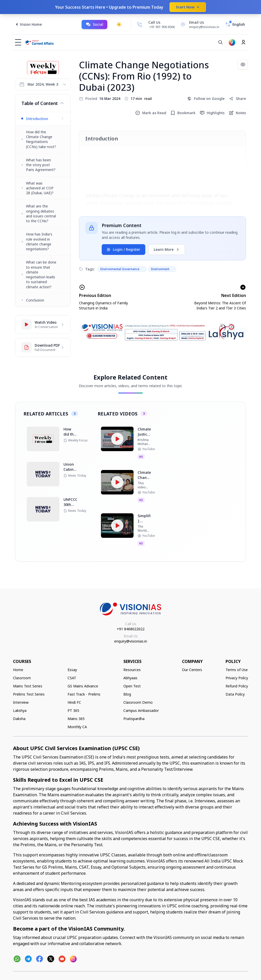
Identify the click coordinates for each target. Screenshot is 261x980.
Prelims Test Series (29, 694)
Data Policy (235, 694)
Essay (72, 670)
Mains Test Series (28, 686)
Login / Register (123, 249)
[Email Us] (199, 24)
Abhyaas (130, 678)
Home (18, 670)
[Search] (220, 42)
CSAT (72, 678)
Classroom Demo (138, 702)
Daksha (19, 719)
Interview (21, 702)
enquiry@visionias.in (131, 641)
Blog (127, 694)
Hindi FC (74, 702)
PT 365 (73, 710)
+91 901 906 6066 (162, 27)
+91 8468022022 (131, 629)
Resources (132, 670)
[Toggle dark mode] (119, 24)
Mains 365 (76, 719)
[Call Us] (140, 24)
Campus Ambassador (141, 710)
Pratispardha (134, 719)
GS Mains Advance (83, 686)
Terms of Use (237, 670)
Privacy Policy (237, 678)
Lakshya (20, 710)
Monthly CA (77, 727)
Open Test (132, 686)
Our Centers (192, 670)
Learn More (167, 249)
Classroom (22, 678)
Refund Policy (237, 686)
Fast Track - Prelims (84, 694)
